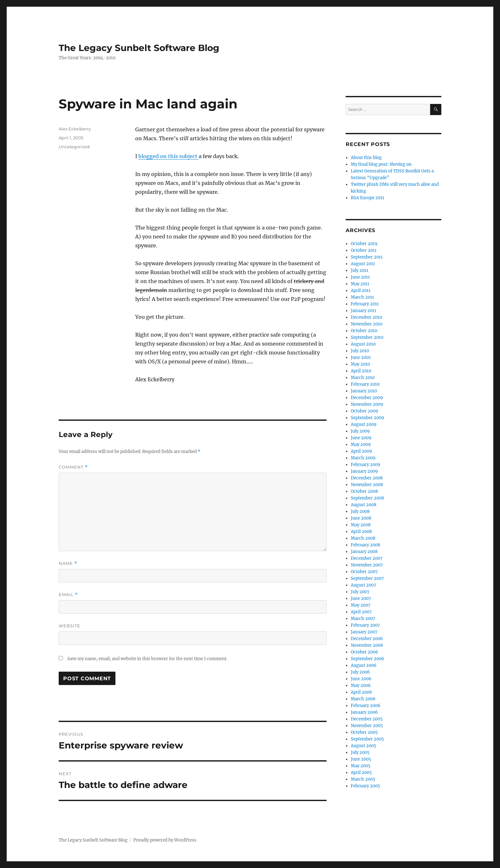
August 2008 (364, 505)
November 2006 (367, 645)
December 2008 (367, 478)
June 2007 (361, 598)
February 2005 (365, 786)
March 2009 (363, 458)
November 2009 (367, 404)
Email (68, 595)
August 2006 (364, 665)
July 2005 (360, 752)
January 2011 (364, 311)
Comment (73, 467)
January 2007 (364, 632)
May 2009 (361, 445)
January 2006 (364, 712)
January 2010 (364, 391)
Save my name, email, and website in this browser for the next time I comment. (147, 659)
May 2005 (361, 766)
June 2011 (360, 277)
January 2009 (364, 471)
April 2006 (361, 692)
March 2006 (363, 699)
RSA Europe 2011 (368, 198)
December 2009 (367, 398)
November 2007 (367, 565)
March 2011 (362, 297)
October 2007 (364, 572)
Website (70, 626)
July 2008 (360, 511)
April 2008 (361, 532)
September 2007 (367, 578)
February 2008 (365, 545)
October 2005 (364, 732)
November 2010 (367, 324)
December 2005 (367, 719)
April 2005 (361, 773)
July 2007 (360, 592)
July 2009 (360, 431)
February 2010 (365, 384)
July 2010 (360, 351)
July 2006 (360, 672)
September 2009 (368, 418)
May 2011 (360, 284)
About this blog (366, 158)
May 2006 (361, 686)
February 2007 (365, 625)
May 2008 (361, 525)
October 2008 (364, 491)
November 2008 (367, 485)
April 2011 (361, 291)
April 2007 (361, 612)
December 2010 (366, 317)
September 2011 (367, 257)
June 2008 (361, 518)
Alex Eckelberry (75, 129)
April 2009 (361, 451)
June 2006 (361, 679)
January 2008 (364, 552)
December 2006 (367, 639)
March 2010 (363, 378)
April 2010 (361, 371)
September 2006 (368, 659)
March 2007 (363, 619)
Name (68, 563)
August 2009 (364, 424)
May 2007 (361, 605)
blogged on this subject (169, 156)
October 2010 (364, 331)
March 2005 (363, 779)
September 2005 (367, 739)
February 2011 (365, 304)
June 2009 (361, 438)
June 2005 (361, 759)
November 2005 (367, 726)
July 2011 (360, 270)
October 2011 (364, 250)
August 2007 (364, 585)
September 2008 (367, 498)
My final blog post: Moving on (381, 164)
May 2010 (360, 364)
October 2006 (364, 652)
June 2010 (361, 357)
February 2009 (366, 465)
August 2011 (363, 264)
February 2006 (366, 706)
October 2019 (364, 244)
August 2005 (364, 746)
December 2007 (367, 558)
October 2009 (364, 411)
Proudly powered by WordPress (165, 840)
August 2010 (363, 344)
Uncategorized (74, 147)
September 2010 (367, 337)
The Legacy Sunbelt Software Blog (139, 48)
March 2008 (363, 538)
